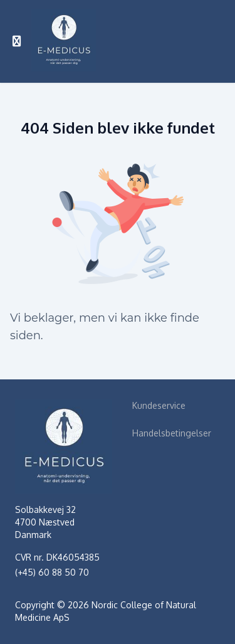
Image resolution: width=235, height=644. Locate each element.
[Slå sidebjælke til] (17, 41)
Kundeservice (159, 405)
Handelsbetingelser (172, 433)
